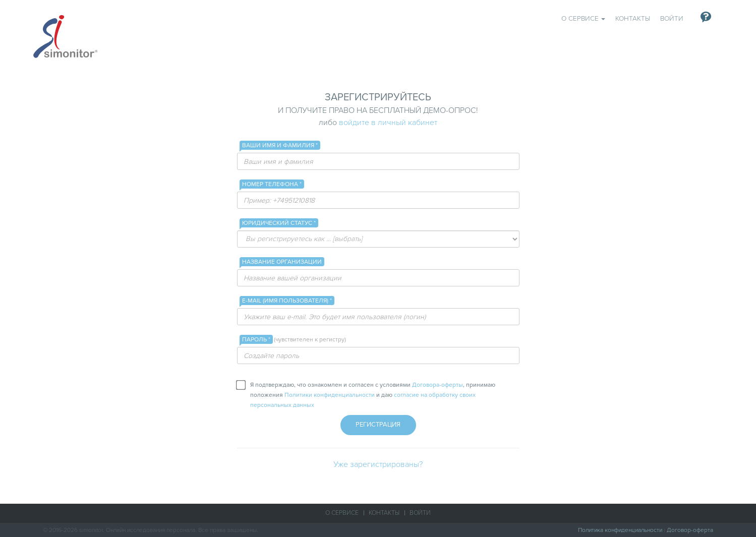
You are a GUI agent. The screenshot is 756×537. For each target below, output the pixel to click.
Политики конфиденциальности (330, 395)
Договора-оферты (438, 385)
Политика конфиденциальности (620, 530)
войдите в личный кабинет (388, 123)
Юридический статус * (279, 223)
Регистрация (378, 425)
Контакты (633, 19)
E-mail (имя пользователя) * (287, 301)
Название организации (282, 262)
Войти (672, 19)
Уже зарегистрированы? (378, 464)
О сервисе (583, 19)
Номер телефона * (272, 184)
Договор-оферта (690, 530)
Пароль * (257, 339)
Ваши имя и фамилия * (280, 145)
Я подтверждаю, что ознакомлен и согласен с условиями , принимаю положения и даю (366, 394)
